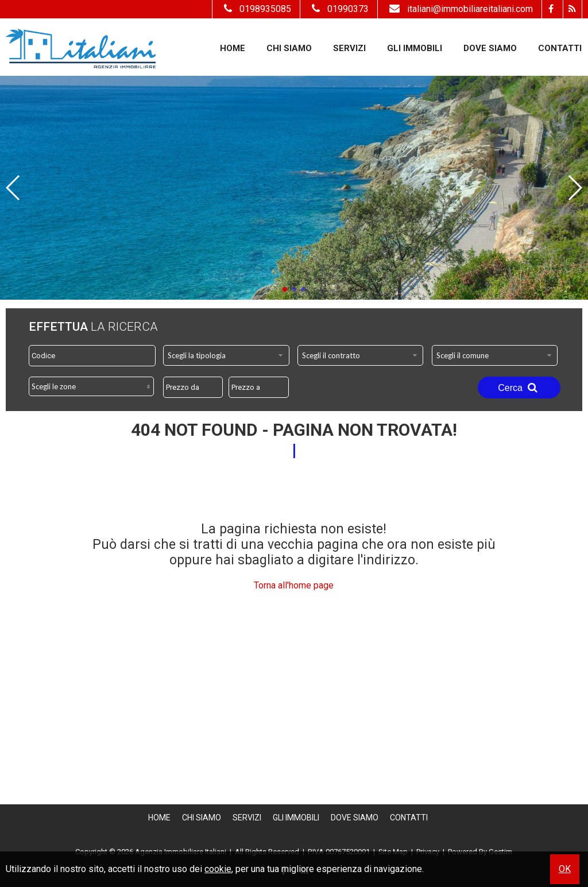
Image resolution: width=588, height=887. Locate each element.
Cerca (519, 388)
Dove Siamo (490, 48)
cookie (218, 869)
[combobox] (226, 355)
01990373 (339, 9)
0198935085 (256, 9)
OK (565, 869)
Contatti (560, 48)
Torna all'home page (294, 585)
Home (233, 48)
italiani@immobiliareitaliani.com (460, 9)
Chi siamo (289, 48)
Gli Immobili (415, 48)
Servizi (349, 48)
